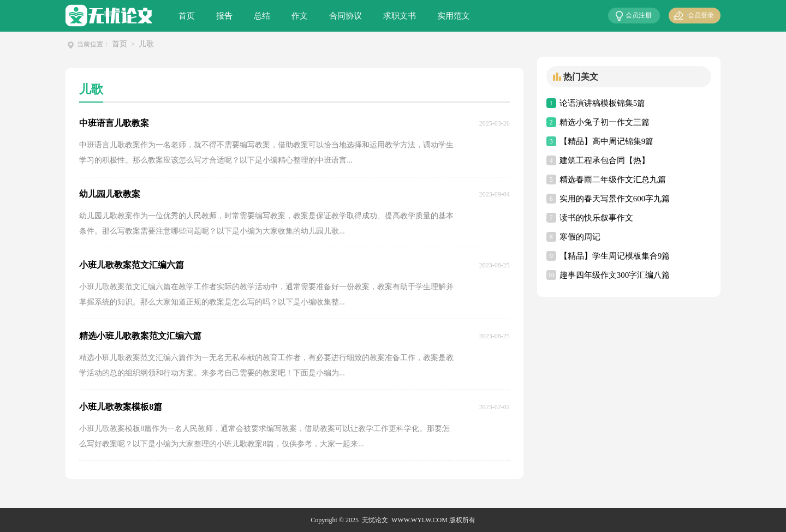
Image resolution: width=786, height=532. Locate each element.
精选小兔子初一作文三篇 (605, 122)
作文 (300, 16)
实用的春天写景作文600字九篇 (615, 199)
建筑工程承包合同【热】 (605, 160)
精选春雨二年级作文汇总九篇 (613, 180)
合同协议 (346, 16)
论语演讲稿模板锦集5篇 (603, 103)
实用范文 (454, 16)
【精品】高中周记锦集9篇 (607, 141)
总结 (262, 16)
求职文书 (400, 16)
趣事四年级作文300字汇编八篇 (615, 275)
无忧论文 (375, 520)
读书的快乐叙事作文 (596, 218)
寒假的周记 (580, 237)
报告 (224, 16)
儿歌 (146, 44)
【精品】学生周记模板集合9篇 (615, 256)
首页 (187, 16)
